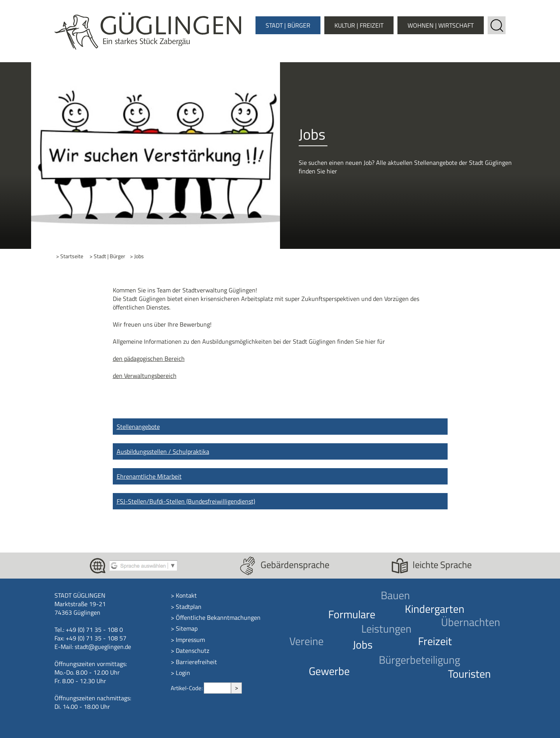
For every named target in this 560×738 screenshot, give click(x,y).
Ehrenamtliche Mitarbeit (149, 476)
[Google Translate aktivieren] (143, 565)
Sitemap (187, 628)
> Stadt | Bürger (107, 256)
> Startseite (70, 256)
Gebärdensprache (295, 565)
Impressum (190, 640)
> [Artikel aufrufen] (236, 688)
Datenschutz (192, 651)
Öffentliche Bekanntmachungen (218, 617)
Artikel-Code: (187, 688)
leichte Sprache (442, 565)
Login (183, 673)
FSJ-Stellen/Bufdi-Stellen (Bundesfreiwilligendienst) (186, 501)
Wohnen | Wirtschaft (441, 25)
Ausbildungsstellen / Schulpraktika (163, 451)
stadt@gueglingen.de (103, 647)
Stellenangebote (138, 427)
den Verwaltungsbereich (145, 376)
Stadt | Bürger (288, 25)
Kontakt (186, 595)
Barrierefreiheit (196, 662)
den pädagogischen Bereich (149, 359)
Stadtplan (189, 607)
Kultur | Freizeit (359, 25)
